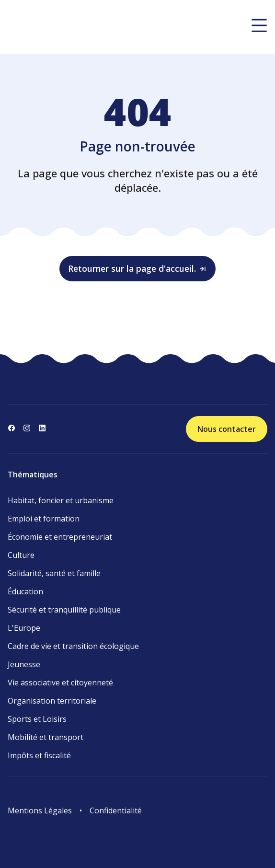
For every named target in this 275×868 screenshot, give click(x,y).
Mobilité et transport (46, 737)
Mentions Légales (40, 810)
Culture (21, 555)
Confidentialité (116, 810)
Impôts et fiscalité (39, 755)
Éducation (25, 591)
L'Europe (24, 628)
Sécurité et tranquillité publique (64, 610)
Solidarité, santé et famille (54, 573)
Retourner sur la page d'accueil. (137, 268)
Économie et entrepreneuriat (60, 537)
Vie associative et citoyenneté (60, 683)
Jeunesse (24, 664)
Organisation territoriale (52, 701)
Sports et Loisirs (37, 719)
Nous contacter (227, 429)
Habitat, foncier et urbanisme (61, 500)
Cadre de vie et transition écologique (73, 646)
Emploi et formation (44, 519)
